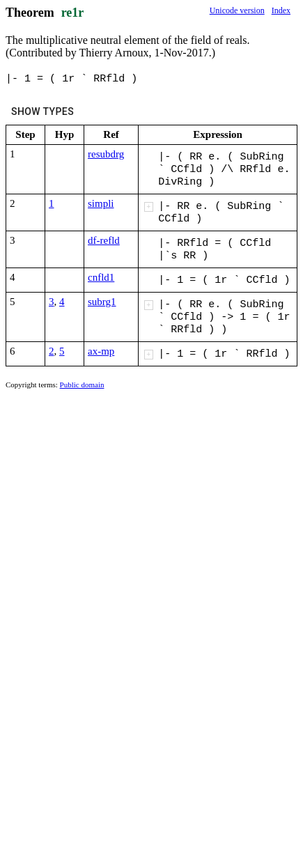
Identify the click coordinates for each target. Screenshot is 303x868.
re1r (73, 13)
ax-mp (101, 351)
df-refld (104, 240)
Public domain (82, 385)
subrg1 (102, 302)
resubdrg (106, 154)
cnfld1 (101, 277)
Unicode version (237, 10)
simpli (101, 203)
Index (281, 10)
